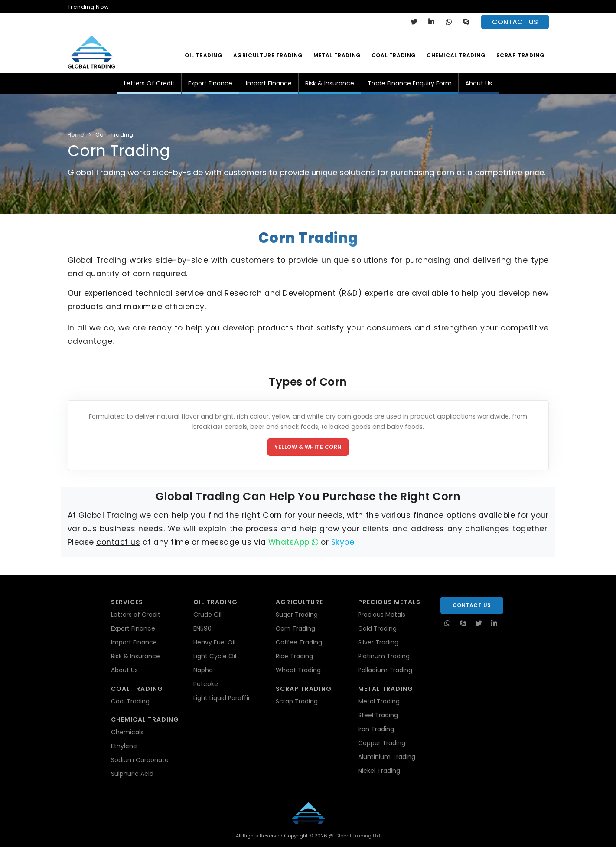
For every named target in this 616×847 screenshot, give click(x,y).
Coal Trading (394, 55)
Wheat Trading (298, 670)
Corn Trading (114, 135)
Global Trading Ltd (357, 836)
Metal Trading (337, 55)
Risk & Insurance (330, 83)
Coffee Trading (299, 642)
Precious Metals (382, 615)
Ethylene (124, 746)
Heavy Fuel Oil (214, 642)
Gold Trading (377, 628)
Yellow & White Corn (308, 447)
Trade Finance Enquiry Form (410, 83)
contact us (515, 22)
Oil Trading (204, 55)
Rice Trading (294, 656)
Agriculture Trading (268, 55)
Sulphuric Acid (132, 774)
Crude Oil (207, 615)
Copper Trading (382, 743)
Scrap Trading (521, 55)
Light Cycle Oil (215, 656)
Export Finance (210, 83)
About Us (479, 83)
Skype (343, 542)
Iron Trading (376, 729)
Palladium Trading (385, 670)
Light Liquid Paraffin (223, 698)
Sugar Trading (297, 615)
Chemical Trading (456, 55)
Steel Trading (378, 715)
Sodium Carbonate (140, 760)
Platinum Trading (384, 656)
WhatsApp (293, 542)
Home (76, 135)
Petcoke (206, 684)
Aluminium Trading (387, 757)
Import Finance (269, 83)
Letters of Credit (149, 83)
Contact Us (472, 605)
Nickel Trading (379, 771)
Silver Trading (378, 642)
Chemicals (127, 732)
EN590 (202, 628)
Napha (203, 670)
